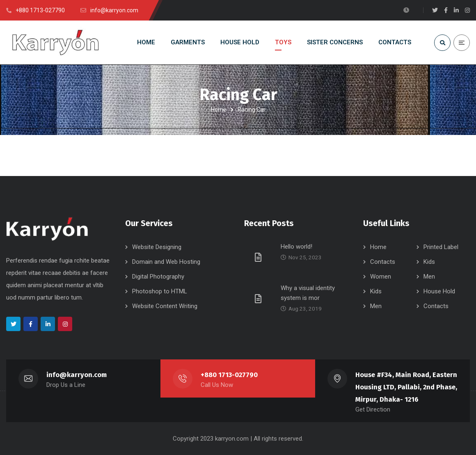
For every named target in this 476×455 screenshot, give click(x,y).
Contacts (383, 262)
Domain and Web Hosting (166, 262)
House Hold (439, 291)
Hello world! (296, 247)
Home (219, 110)
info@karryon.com (77, 375)
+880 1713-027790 (229, 375)
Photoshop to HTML (160, 291)
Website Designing (157, 247)
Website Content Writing (165, 306)
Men (429, 277)
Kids (429, 262)
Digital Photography (158, 277)
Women (381, 277)
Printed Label (441, 247)
